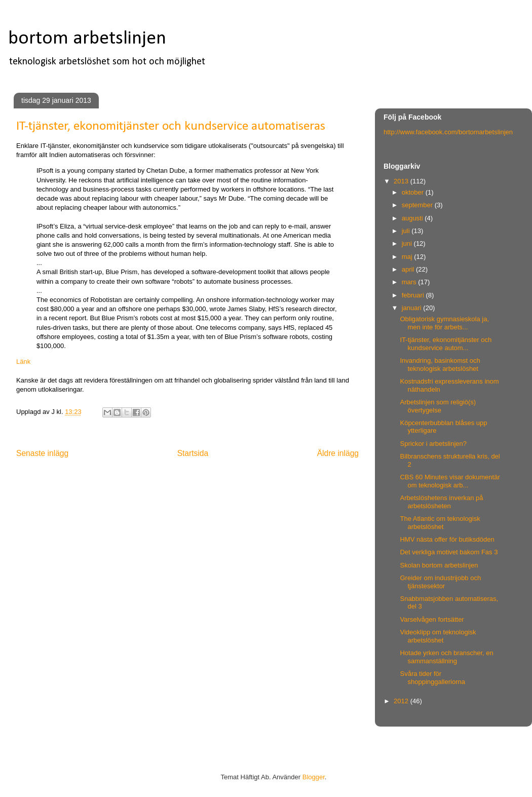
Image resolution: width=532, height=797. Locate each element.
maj (408, 257)
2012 (402, 701)
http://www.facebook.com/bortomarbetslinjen (448, 132)
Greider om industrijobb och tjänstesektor (440, 582)
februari (414, 295)
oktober (414, 192)
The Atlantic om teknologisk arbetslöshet (440, 523)
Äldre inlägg (338, 453)
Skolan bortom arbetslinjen (439, 565)
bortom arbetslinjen (87, 39)
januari (413, 308)
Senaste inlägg (42, 453)
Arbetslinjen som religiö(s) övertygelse (438, 406)
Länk (23, 362)
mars (410, 282)
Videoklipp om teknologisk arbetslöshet (438, 636)
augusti (413, 218)
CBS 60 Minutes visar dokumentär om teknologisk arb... (450, 481)
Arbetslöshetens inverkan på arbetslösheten (441, 502)
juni (408, 243)
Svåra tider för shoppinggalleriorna (432, 678)
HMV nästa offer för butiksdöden (447, 539)
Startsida (193, 453)
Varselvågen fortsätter (432, 619)
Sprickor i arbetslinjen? (433, 444)
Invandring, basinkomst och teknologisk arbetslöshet (440, 365)
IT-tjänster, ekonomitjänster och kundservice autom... (446, 344)
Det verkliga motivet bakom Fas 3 (449, 552)
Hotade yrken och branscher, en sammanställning (446, 657)
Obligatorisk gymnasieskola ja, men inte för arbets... (444, 323)
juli (407, 231)
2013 (402, 181)
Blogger (314, 777)
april (409, 269)
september (418, 205)
